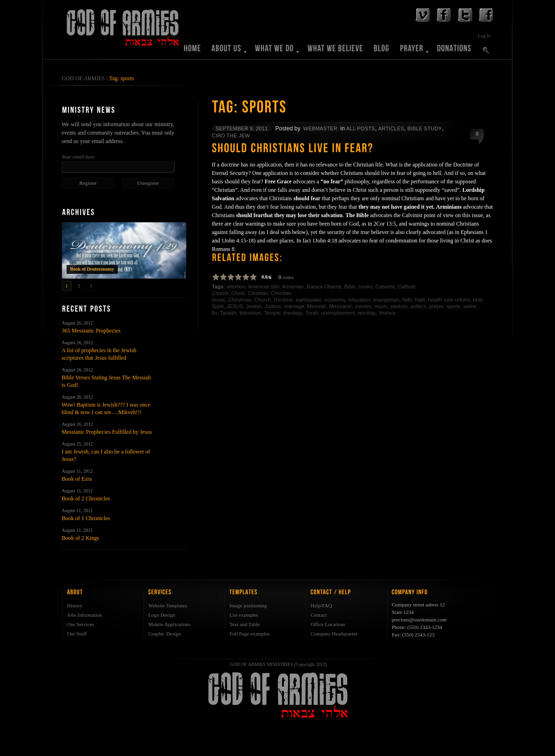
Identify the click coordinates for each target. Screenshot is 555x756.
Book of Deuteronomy (92, 269)
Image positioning (248, 605)
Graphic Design (164, 634)
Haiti (420, 300)
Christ (238, 293)
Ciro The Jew (231, 136)
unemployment (338, 313)
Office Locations (328, 624)
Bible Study (425, 129)
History (75, 605)
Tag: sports (122, 78)
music (381, 306)
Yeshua (387, 313)
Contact (319, 615)
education (359, 300)
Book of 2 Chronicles (86, 499)
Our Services (80, 624)
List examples (244, 615)
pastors (399, 306)
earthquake (309, 300)
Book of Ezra (77, 479)
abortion (236, 287)
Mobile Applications (169, 624)
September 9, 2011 (242, 129)
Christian (258, 293)
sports (453, 306)
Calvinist (385, 287)
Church (262, 300)
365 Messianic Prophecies (91, 331)
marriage (294, 306)
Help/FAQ (321, 605)
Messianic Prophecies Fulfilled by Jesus (107, 432)
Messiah (317, 306)
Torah (312, 313)
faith (407, 300)
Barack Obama (324, 287)
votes (288, 277)
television (251, 313)
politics (418, 306)
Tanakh (228, 313)
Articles (391, 129)
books (365, 287)
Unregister (148, 183)
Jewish (254, 306)
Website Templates (168, 605)
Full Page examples (250, 634)
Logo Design (162, 615)
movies (363, 306)
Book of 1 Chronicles (86, 518)
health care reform (449, 300)
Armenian (293, 287)
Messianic (341, 306)
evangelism (387, 300)
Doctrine (284, 300)
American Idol (263, 287)
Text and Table (245, 624)
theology (293, 313)
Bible (350, 287)
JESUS (235, 306)
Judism (273, 306)
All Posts (361, 129)
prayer (436, 306)
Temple (272, 313)
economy (335, 300)
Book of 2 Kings (81, 538)
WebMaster (321, 129)
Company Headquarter (334, 634)
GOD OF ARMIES (84, 78)
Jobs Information (85, 615)
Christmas (240, 300)
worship (367, 313)
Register (88, 183)
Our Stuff (77, 634)
